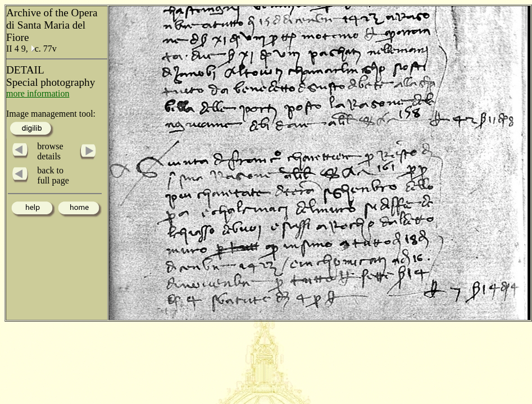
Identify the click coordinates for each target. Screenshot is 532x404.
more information (38, 93)
